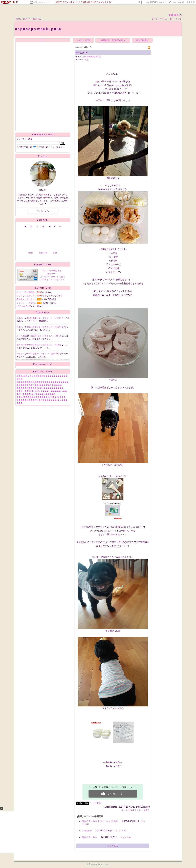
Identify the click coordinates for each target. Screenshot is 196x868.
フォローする (43, 211)
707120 (174, 15)
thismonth (43, 253)
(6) (86, 53)
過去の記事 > (142, 40)
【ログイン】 (176, 19)
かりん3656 (22, 336)
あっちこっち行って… (27, 296)
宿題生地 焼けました (27, 299)
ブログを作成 (178, 2)
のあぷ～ (21, 318)
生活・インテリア (41, 2)
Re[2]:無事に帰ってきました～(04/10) (44, 318)
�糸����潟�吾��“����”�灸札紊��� (39, 385)
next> (56, 253)
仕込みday (87, 831)
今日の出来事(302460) (92, 57)
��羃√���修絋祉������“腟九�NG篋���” (41, 397)
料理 (87, 60)
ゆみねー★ (22, 345)
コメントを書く (142, 810)
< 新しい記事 (83, 40)
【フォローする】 (160, 19)
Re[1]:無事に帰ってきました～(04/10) (44, 327)
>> (156, 2)
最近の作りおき (89, 837)
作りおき (80, 53)
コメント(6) (127, 810)
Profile (43, 156)
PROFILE (37, 19)
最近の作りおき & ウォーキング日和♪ (100, 821)
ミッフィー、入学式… (27, 303)
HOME (18, 19)
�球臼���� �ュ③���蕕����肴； (37, 394)
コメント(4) (120, 831)
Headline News (43, 372)
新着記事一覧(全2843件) (113, 40)
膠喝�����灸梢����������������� (43, 382)
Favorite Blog (43, 288)
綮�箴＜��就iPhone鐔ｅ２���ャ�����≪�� (42, 391)
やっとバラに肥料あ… (27, 292)
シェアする (95, 803)
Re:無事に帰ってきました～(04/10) (46, 336)
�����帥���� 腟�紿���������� (40, 388)
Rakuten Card (43, 265)
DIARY (27, 19)
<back (30, 253)
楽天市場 (191, 2)
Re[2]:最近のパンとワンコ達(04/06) (43, 354)
